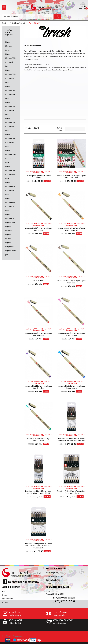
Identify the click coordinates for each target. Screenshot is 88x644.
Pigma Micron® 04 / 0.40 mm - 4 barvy (10, 140)
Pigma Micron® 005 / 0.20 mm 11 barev (11, 76)
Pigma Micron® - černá (9, 46)
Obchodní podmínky (53, 580)
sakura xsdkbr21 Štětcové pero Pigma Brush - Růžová (71, 334)
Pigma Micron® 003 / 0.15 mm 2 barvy (11, 60)
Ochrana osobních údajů (54, 576)
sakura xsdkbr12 (38, 281)
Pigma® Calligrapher (10, 245)
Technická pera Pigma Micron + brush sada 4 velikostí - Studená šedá (38, 492)
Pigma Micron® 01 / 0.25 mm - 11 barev (10, 92)
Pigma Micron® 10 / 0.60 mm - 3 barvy (10, 189)
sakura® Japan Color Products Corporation (38, 172)
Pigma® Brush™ (8, 237)
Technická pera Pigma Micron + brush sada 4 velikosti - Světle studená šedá (71, 440)
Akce (4, 591)
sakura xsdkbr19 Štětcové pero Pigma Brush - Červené (38, 334)
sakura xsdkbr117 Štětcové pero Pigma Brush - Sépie (71, 282)
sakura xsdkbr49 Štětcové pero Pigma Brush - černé (38, 229)
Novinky (5, 595)
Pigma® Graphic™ (9, 229)
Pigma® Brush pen (11, 253)
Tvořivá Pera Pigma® (9, 32)
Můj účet (5, 602)
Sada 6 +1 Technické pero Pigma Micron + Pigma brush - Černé (71, 492)
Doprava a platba (52, 573)
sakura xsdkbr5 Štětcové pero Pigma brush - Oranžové (71, 229)
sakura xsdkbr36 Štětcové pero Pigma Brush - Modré (71, 387)
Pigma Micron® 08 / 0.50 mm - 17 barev (10, 172)
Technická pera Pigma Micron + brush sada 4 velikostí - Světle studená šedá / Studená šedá (38, 546)
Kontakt (49, 584)
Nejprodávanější (7, 599)
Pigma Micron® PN (10, 217)
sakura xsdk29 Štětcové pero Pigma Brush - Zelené (39, 440)
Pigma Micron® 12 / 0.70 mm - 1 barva (10, 205)
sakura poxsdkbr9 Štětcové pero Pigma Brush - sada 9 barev (71, 177)
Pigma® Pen (10, 223)
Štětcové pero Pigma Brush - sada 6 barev (38, 177)
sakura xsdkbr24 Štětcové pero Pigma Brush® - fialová (38, 387)
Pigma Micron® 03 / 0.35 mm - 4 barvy (10, 124)
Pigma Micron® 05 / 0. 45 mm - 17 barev (11, 156)
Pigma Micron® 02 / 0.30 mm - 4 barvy (10, 108)
